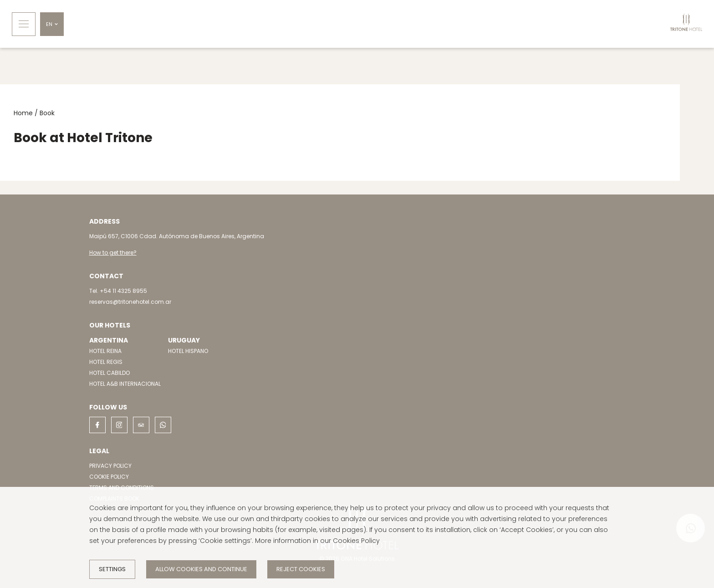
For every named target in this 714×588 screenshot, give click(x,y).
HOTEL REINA (105, 351)
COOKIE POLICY (109, 477)
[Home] (686, 24)
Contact (106, 276)
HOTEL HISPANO (188, 351)
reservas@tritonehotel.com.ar (130, 302)
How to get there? (113, 253)
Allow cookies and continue (201, 569)
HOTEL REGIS (106, 362)
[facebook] (97, 425)
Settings (112, 569)
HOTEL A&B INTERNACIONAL (125, 384)
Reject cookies (301, 569)
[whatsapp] (163, 425)
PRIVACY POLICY (110, 466)
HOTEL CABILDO (110, 373)
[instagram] (119, 425)
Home (23, 113)
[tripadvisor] (141, 425)
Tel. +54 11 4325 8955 (118, 291)
